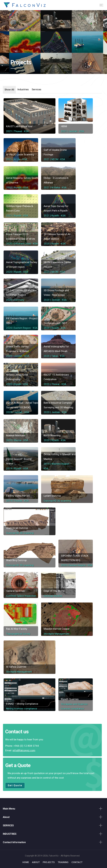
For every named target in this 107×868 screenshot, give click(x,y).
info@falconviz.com (24, 750)
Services (36, 89)
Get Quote (15, 785)
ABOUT (36, 862)
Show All (9, 90)
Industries (23, 89)
